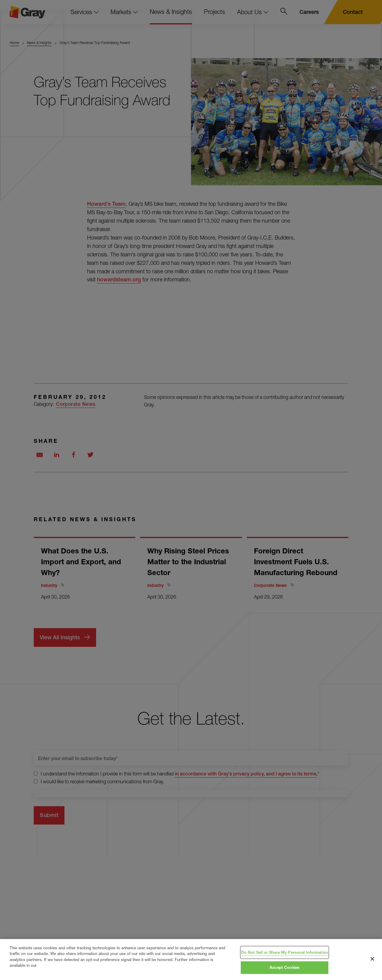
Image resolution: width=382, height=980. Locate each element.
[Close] (372, 959)
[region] (191, 960)
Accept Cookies (285, 967)
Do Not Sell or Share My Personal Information (285, 952)
